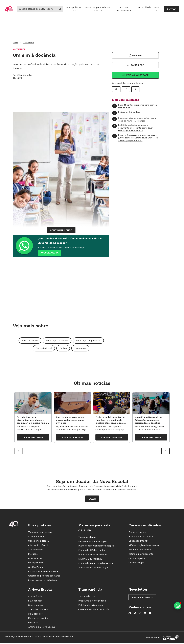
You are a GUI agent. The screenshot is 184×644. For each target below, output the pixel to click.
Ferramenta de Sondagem (93, 541)
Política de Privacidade (126, 113)
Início (15, 43)
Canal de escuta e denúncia (94, 609)
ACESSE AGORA (50, 253)
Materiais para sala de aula (98, 9)
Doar (92, 499)
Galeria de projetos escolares (44, 576)
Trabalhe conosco (38, 609)
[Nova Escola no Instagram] (140, 613)
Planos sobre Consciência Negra (96, 546)
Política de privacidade (91, 605)
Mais (157, 9)
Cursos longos (136, 563)
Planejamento (36, 563)
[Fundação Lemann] (171, 638)
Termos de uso (87, 596)
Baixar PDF (136, 65)
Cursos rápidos (137, 558)
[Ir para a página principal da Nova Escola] (9, 9)
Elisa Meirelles (25, 75)
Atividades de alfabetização (93, 568)
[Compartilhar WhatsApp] (116, 89)
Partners (33, 623)
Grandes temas (37, 536)
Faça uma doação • (39, 618)
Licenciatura (80, 348)
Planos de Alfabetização (92, 550)
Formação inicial (44, 348)
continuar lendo (61, 230)
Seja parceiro (35, 614)
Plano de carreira (30, 340)
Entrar (172, 9)
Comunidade (144, 7)
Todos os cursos (137, 532)
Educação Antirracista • (142, 536)
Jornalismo (29, 43)
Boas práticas (74, 9)
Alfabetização (36, 550)
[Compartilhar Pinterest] (135, 89)
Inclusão (33, 554)
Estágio (63, 348)
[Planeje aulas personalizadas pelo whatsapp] (178, 606)
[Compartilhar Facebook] (126, 89)
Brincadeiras (35, 558)
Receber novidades (142, 597)
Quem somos (36, 605)
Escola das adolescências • (43, 572)
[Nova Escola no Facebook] (130, 613)
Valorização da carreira (57, 340)
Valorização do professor (88, 340)
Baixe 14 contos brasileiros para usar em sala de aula (135, 106)
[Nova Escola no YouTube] (150, 613)
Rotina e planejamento (141, 554)
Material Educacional (90, 559)
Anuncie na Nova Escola (42, 627)
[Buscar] (37, 9)
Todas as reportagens (40, 532)
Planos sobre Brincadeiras (93, 555)
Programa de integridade (92, 601)
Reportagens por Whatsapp (43, 580)
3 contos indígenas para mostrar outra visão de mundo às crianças (134, 119)
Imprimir (135, 55)
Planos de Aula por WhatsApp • (96, 563)
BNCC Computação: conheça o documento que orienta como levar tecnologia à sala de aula (132, 128)
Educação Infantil (38, 545)
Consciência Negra (38, 541)
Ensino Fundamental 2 (141, 550)
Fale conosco (35, 601)
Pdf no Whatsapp (135, 75)
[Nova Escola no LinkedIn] (145, 613)
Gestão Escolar (36, 567)
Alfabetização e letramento (144, 545)
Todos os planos (87, 537)
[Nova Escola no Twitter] (135, 613)
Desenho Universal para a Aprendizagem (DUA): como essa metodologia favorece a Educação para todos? (135, 138)
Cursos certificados (124, 9)
